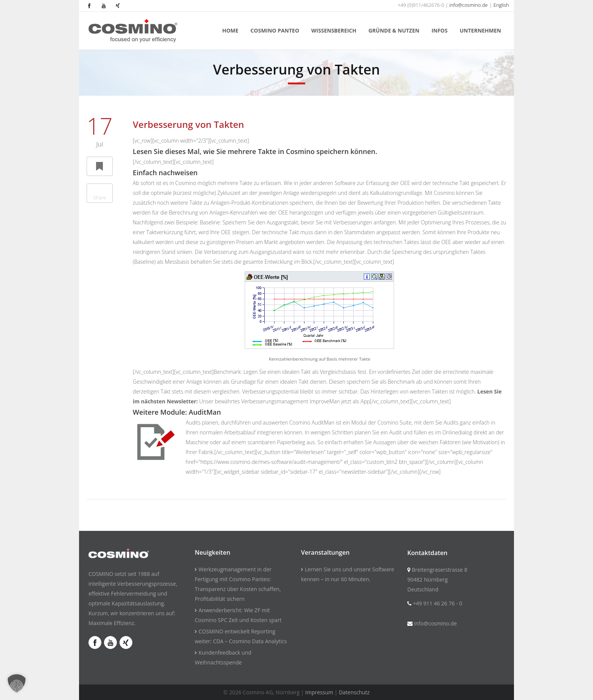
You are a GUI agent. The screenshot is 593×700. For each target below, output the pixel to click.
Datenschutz (354, 692)
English (501, 5)
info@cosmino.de (468, 5)
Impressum (319, 692)
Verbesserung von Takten (188, 124)
